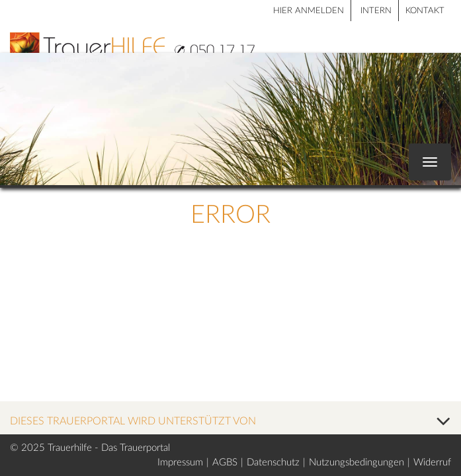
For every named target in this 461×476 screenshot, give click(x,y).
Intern (376, 11)
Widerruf (432, 462)
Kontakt (425, 11)
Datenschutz (273, 462)
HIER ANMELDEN (309, 11)
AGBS (225, 462)
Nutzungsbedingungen (356, 462)
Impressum (180, 462)
